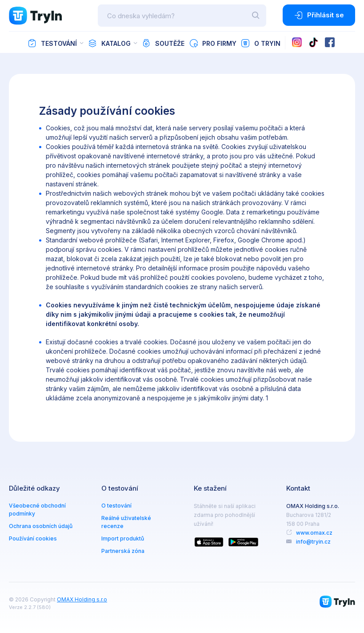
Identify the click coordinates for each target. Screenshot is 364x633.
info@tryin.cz (313, 542)
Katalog (109, 43)
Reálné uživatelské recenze (126, 522)
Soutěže (163, 43)
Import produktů (123, 538)
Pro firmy (213, 43)
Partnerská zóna (123, 551)
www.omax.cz (314, 533)
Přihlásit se (319, 15)
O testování (116, 506)
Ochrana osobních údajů (41, 526)
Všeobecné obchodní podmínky (37, 510)
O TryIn (261, 43)
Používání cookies (33, 538)
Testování (52, 43)
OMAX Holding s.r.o (82, 599)
